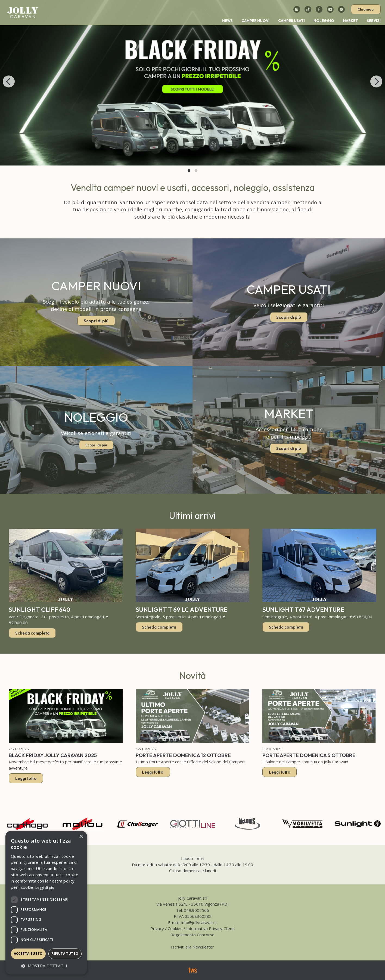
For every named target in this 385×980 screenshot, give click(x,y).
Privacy (157, 928)
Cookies (175, 928)
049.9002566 (196, 910)
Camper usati (291, 21)
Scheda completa (32, 633)
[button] (46, 966)
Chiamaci (366, 9)
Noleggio (324, 21)
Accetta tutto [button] (28, 954)
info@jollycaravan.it (199, 922)
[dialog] (46, 903)
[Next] (376, 81)
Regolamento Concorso (192, 935)
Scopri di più (96, 321)
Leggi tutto (26, 778)
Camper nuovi (255, 21)
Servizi (374, 21)
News (227, 21)
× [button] (81, 837)
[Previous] (9, 81)
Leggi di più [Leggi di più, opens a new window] (45, 888)
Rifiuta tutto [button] (65, 954)
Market (350, 21)
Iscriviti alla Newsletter (192, 947)
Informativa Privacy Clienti (210, 928)
